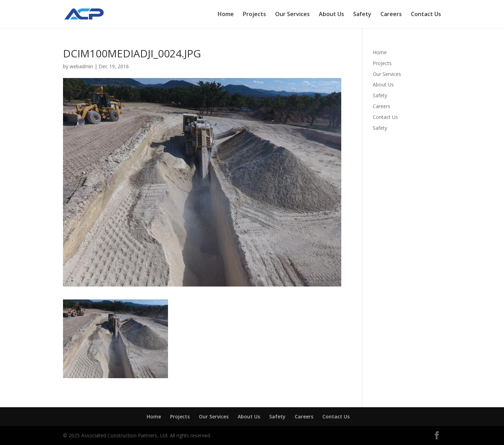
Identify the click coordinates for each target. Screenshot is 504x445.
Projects (254, 15)
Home (226, 15)
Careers (391, 15)
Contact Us (426, 15)
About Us (331, 15)
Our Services (292, 15)
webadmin (81, 66)
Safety (362, 15)
